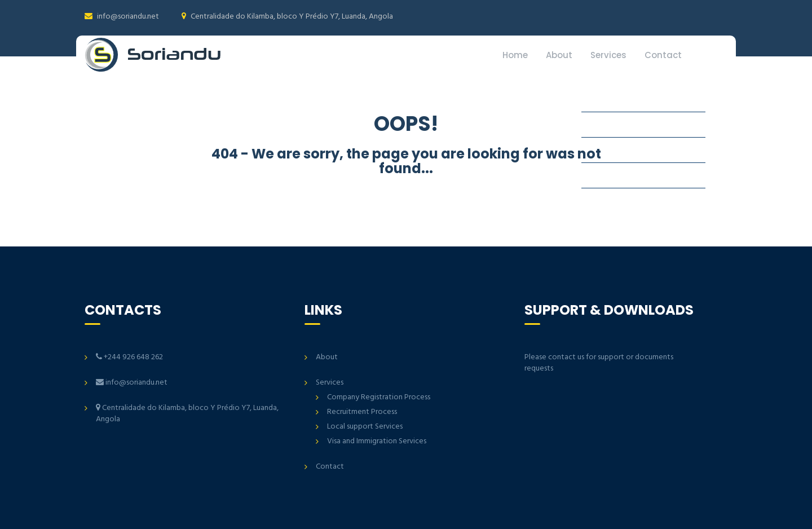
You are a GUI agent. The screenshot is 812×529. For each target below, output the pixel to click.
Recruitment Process (362, 412)
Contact (663, 55)
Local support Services (365, 427)
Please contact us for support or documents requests (599, 363)
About (559, 55)
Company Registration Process (379, 397)
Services (608, 55)
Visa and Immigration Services (377, 441)
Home (515, 55)
